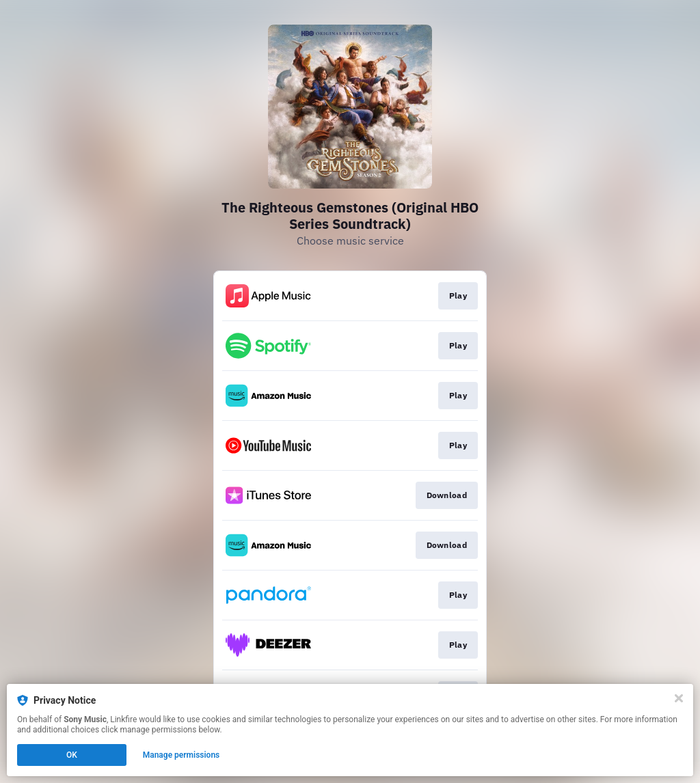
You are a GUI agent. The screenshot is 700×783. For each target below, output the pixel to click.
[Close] (679, 698)
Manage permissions (181, 755)
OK (72, 755)
